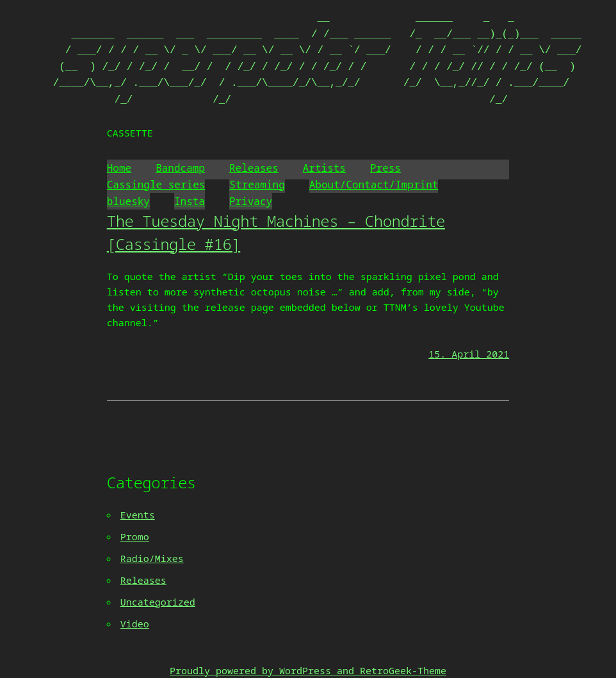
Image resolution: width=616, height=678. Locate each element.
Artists (324, 168)
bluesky (128, 201)
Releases (254, 168)
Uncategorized (158, 602)
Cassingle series (156, 185)
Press (385, 168)
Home (119, 168)
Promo (135, 536)
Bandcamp (180, 168)
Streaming (257, 185)
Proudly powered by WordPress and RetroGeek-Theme (308, 670)
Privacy (251, 201)
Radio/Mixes (152, 558)
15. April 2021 (469, 354)
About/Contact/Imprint (374, 185)
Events (138, 515)
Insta (190, 201)
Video (135, 624)
